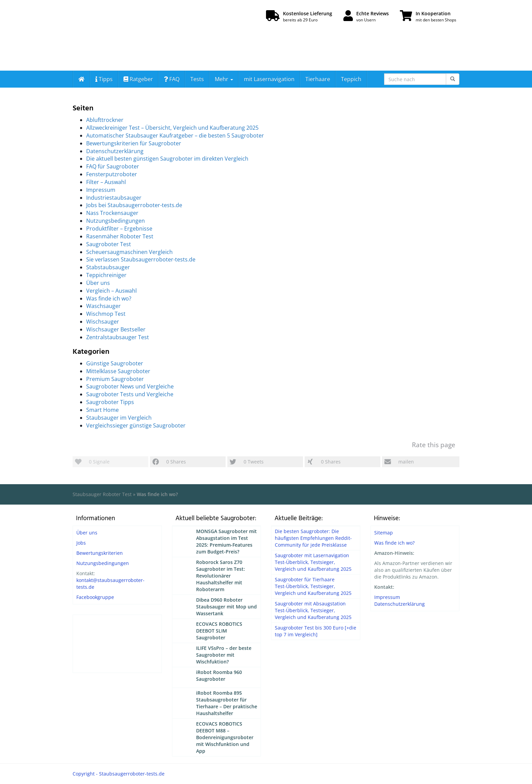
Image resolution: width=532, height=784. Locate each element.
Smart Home (102, 410)
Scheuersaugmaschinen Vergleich (129, 252)
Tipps (104, 79)
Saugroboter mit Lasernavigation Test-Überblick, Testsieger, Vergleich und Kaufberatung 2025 (313, 562)
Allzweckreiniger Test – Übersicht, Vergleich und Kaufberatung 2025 (172, 128)
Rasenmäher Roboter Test (120, 236)
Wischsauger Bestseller (116, 329)
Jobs (81, 543)
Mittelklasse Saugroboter (118, 371)
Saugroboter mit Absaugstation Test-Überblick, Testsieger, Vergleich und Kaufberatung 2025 (313, 610)
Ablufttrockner (105, 120)
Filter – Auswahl (106, 182)
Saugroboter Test (109, 244)
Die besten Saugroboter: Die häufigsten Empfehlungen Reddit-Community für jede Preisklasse (313, 538)
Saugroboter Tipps (110, 402)
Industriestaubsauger (114, 198)
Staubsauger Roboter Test (102, 494)
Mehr (224, 79)
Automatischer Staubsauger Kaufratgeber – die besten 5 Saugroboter (175, 135)
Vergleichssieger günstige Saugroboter (136, 425)
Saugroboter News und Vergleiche (130, 386)
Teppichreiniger (106, 275)
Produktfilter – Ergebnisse (119, 229)
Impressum (101, 190)
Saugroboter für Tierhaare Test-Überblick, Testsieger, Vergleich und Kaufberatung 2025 (313, 586)
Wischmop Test (106, 314)
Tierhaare (318, 79)
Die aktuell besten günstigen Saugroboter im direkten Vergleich (167, 159)
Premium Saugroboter (115, 379)
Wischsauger (103, 322)
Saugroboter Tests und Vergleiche (130, 394)
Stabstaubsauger (108, 267)
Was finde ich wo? (109, 298)
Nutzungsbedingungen (116, 221)
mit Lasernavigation (269, 79)
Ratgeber (138, 79)
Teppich (351, 79)
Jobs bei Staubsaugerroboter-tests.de (134, 205)
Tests (197, 79)
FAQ (172, 79)
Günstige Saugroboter (115, 363)
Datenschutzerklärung (115, 151)
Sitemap (384, 533)
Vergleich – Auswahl (111, 291)
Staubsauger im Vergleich (119, 418)
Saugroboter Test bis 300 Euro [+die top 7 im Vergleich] (316, 631)
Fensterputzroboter (112, 174)
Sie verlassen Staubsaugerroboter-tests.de (141, 259)
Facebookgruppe (95, 597)
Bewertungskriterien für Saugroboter (134, 143)
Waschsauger (103, 306)
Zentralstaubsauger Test (118, 337)
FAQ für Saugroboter (113, 166)
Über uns (98, 283)
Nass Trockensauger (112, 213)
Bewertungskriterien (100, 553)
